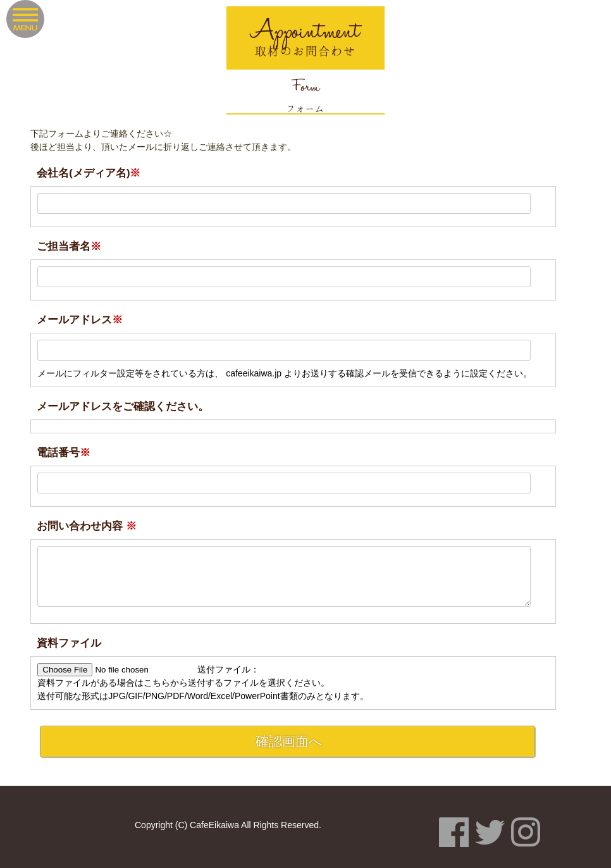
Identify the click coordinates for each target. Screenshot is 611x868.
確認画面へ (289, 741)
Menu (25, 19)
